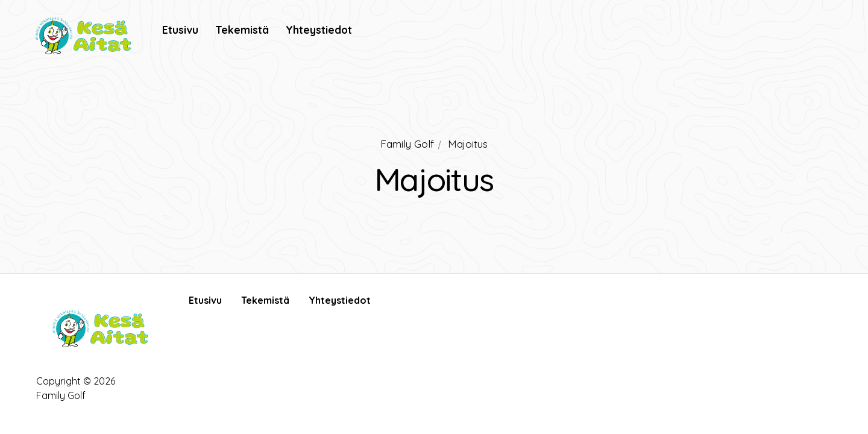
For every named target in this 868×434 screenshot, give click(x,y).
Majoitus (468, 144)
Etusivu (205, 300)
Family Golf (407, 144)
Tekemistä (265, 300)
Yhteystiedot (340, 300)
